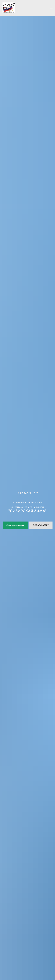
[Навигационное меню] (51, 8)
